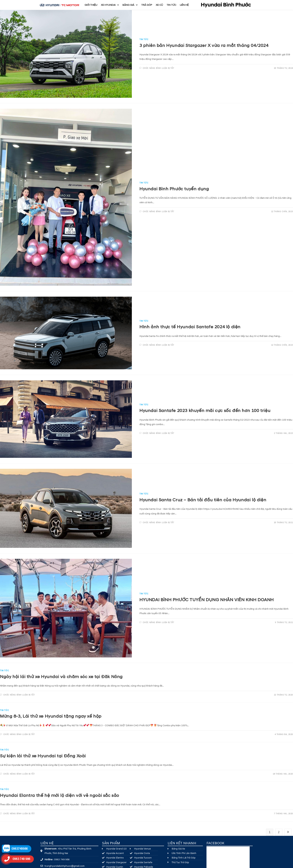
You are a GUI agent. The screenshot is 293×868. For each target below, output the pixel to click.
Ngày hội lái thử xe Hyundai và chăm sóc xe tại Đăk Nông (61, 677)
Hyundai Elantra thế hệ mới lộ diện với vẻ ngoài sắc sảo (60, 796)
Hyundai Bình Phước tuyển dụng (174, 189)
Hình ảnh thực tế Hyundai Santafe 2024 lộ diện (190, 327)
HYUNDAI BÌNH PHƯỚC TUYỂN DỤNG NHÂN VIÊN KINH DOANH (207, 600)
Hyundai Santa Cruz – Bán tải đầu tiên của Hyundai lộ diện (203, 500)
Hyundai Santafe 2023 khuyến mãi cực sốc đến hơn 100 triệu (205, 411)
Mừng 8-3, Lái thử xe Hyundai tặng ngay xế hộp (51, 716)
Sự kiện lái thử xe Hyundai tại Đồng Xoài (43, 756)
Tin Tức (144, 39)
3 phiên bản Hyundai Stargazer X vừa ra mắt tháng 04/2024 (204, 46)
